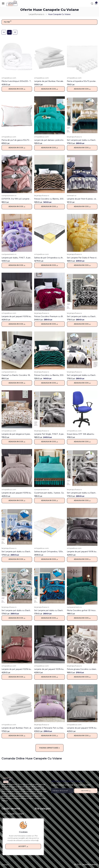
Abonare (86, 791)
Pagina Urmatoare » (49, 748)
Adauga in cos (17, 89)
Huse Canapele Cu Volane (13, 814)
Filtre (8, 22)
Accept (23, 846)
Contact (5, 865)
